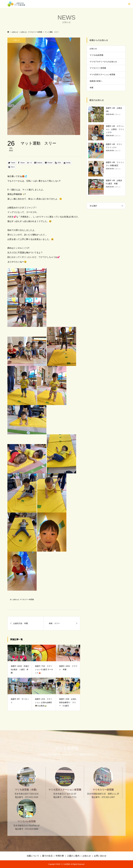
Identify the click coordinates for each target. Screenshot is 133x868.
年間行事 (60, 856)
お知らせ (16, 40)
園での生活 (47, 856)
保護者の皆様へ (96, 81)
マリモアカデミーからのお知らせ (103, 62)
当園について (33, 856)
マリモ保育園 (67, 748)
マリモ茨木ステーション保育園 (102, 75)
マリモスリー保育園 (27, 600)
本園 (91, 88)
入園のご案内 (73, 856)
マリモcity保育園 (96, 55)
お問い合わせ (100, 856)
